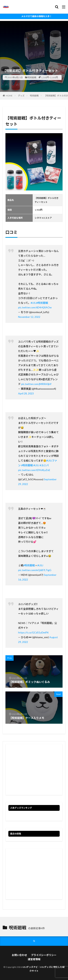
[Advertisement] (34, 38)
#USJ (34, 303)
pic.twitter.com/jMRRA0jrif (36, 384)
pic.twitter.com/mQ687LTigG (35, 570)
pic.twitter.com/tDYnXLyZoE (34, 470)
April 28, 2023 (26, 393)
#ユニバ (44, 465)
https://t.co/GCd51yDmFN (33, 632)
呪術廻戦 (32, 77)
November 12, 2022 (29, 317)
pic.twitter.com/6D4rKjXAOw (35, 307)
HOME (9, 96)
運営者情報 (34, 959)
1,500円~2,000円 (50, 77)
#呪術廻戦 (42, 303)
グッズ (21, 96)
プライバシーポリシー (44, 955)
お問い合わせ (19, 955)
